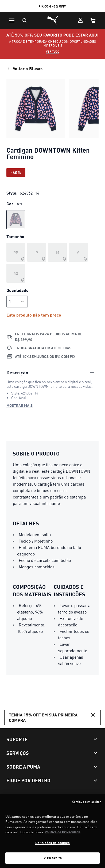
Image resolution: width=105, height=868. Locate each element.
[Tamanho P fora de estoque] (37, 252)
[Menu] (12, 20)
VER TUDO (53, 52)
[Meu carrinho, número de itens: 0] (93, 20)
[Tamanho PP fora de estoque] (16, 252)
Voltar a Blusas (24, 69)
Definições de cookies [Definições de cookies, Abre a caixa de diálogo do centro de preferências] (53, 845)
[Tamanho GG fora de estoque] (16, 273)
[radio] (16, 220)
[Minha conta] (80, 20)
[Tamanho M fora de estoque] (57, 252)
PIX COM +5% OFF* (52, 6)
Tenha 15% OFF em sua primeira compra (52, 717)
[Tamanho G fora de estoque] (78, 252)
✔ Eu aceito (52, 861)
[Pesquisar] (25, 20)
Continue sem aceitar (87, 804)
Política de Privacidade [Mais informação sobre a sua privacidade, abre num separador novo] (63, 835)
